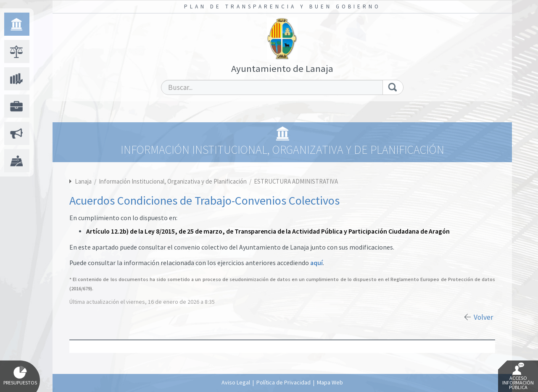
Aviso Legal (236, 382)
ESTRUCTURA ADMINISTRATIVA (296, 181)
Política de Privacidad (284, 382)
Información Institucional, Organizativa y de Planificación (173, 181)
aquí (316, 263)
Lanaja (83, 181)
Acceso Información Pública (518, 376)
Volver (483, 317)
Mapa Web (330, 382)
